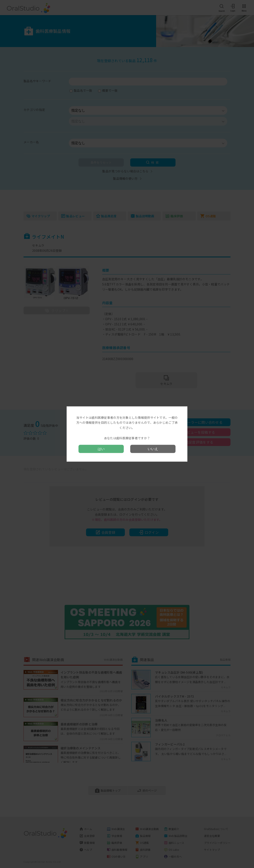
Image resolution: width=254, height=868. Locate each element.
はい (101, 449)
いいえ (153, 449)
